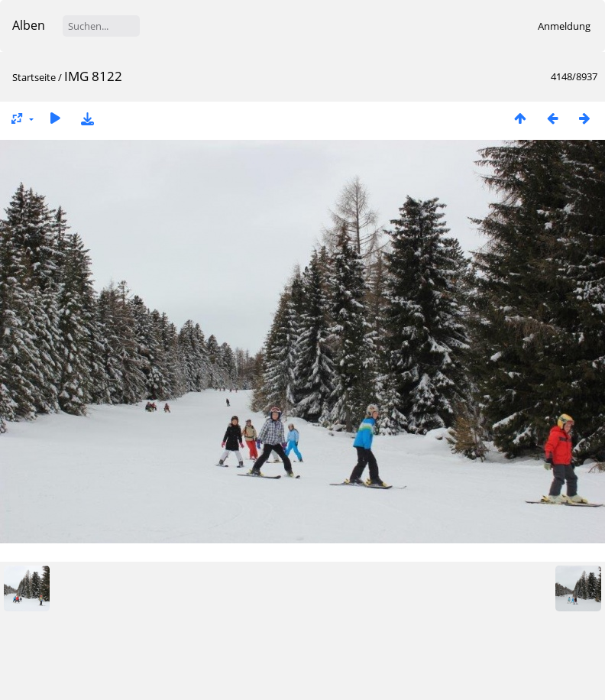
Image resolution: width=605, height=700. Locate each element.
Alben (29, 25)
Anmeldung (564, 26)
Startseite (34, 77)
